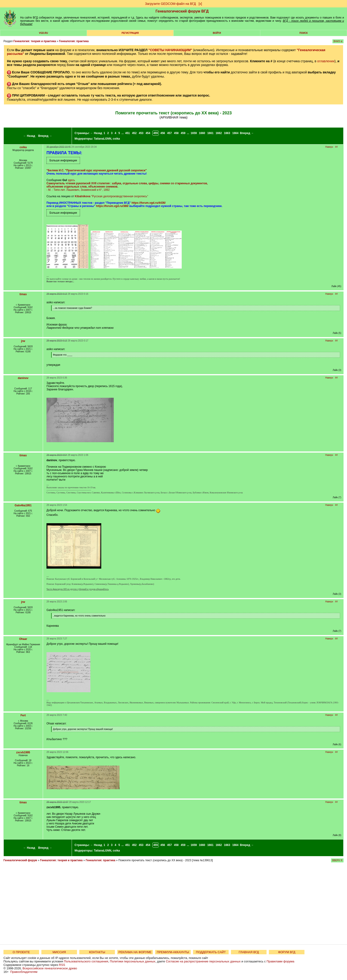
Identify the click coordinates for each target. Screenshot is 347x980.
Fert (23, 715)
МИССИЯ (59, 952)
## (336, 147)
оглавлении (326, 61)
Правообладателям (24, 972)
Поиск (303, 33)
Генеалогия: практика (74, 41)
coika (116, 139)
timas (23, 294)
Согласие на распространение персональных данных (203, 961)
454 (148, 133)
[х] (200, 4)
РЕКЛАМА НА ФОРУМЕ (135, 952)
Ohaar (23, 639)
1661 (210, 133)
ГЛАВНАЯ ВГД (249, 952)
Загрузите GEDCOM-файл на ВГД (170, 4)
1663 (227, 133)
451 (128, 133)
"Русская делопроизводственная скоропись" (120, 196)
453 (141, 133)
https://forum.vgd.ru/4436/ (149, 203)
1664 (235, 133)
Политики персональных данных (133, 961)
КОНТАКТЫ (97, 952)
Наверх (329, 147)
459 (183, 133)
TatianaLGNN (103, 139)
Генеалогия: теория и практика (35, 41)
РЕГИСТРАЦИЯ (130, 33)
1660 (202, 133)
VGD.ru (44, 33)
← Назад (29, 136)
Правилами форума (280, 961)
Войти (217, 33)
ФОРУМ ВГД (287, 952)
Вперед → (45, 136)
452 (134, 133)
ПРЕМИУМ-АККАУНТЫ (173, 952)
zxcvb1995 (23, 752)
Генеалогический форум (20, 860)
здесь (71, 180)
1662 (219, 133)
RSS (62, 965)
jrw (23, 341)
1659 (194, 133)
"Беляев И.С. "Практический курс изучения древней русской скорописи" (97, 170)
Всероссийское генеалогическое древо (50, 968)
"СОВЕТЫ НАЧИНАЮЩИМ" (170, 50)
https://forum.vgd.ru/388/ (112, 206)
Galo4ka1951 (23, 505)
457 (169, 133)
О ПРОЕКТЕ (21, 952)
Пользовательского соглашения (86, 961)
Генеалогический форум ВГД (182, 11)
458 (176, 133)
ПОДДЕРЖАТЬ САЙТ (211, 952)
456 (163, 133)
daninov (23, 378)
